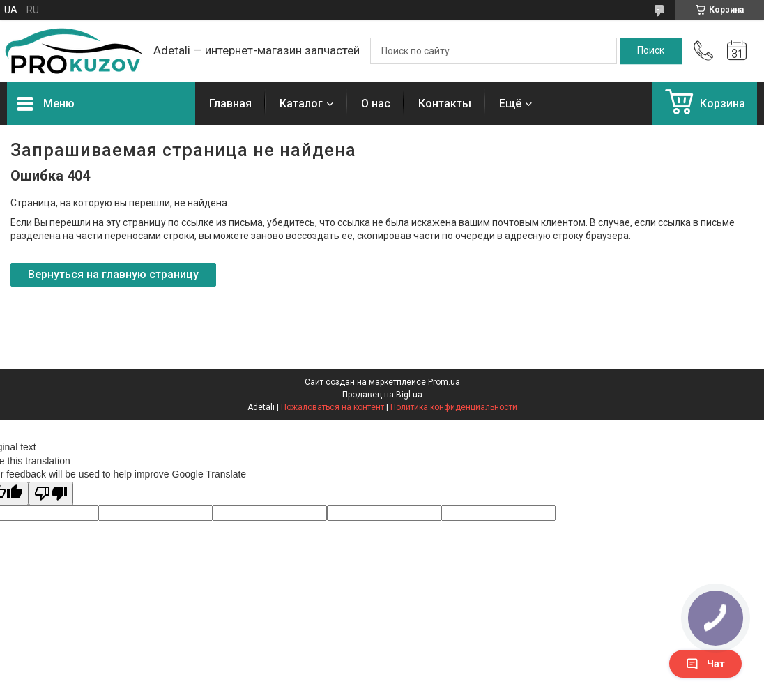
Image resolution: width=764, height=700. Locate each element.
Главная (230, 104)
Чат (705, 664)
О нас (376, 104)
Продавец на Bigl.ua (382, 395)
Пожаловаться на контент (333, 407)
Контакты (445, 104)
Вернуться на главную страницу (113, 274)
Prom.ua (444, 382)
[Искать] (651, 51)
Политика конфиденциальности (454, 407)
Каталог (301, 104)
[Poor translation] (51, 494)
